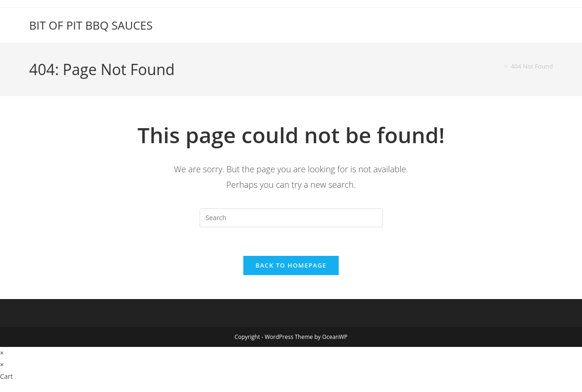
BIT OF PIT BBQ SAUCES (91, 25)
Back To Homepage (291, 265)
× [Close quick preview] (2, 353)
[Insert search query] (291, 218)
